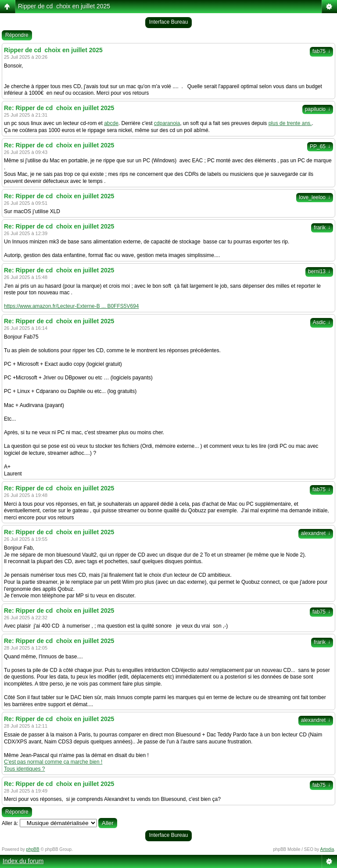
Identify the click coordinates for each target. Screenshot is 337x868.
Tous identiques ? (24, 769)
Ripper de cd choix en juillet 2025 (64, 6)
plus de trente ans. (290, 123)
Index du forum (23, 861)
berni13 (319, 271)
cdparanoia (167, 123)
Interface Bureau (169, 22)
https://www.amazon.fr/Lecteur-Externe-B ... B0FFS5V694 (71, 306)
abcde (111, 123)
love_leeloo (315, 197)
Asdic (322, 322)
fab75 (321, 51)
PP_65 (320, 146)
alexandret (316, 533)
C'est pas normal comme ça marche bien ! (53, 762)
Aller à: (10, 823)
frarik (322, 228)
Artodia (327, 849)
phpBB (33, 849)
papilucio (318, 109)
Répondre (17, 35)
